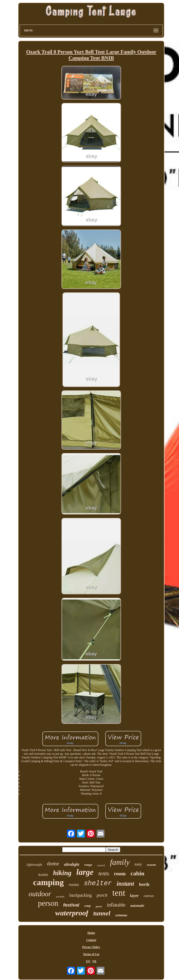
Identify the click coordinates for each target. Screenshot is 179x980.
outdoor (40, 894)
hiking (62, 873)
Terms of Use (91, 954)
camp (87, 906)
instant (126, 884)
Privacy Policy (91, 947)
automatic (137, 906)
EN (88, 961)
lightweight (34, 865)
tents (104, 873)
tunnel (102, 913)
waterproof (72, 913)
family (120, 862)
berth (144, 884)
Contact (91, 940)
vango (88, 865)
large (85, 872)
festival (71, 905)
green (99, 906)
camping (49, 882)
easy (138, 864)
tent (119, 893)
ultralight (72, 864)
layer (134, 896)
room (120, 874)
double (43, 875)
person (48, 903)
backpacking (81, 895)
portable (60, 897)
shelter (98, 883)
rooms (74, 885)
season (151, 865)
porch (102, 895)
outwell (101, 865)
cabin (137, 873)
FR (94, 961)
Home (91, 933)
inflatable (116, 905)
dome (53, 863)
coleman (121, 915)
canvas (149, 896)
